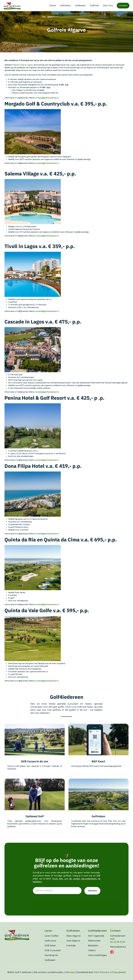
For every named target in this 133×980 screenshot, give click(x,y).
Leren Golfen (52, 941)
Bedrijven (93, 951)
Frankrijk (71, 951)
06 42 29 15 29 (118, 947)
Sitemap (70, 977)
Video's (92, 955)
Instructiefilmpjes (97, 960)
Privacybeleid (119, 977)
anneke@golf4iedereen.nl (47, 98)
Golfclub (94, 6)
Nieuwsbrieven (118, 952)
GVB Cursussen (53, 955)
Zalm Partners (102, 977)
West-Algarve (73, 941)
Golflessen (80, 6)
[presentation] (50, 904)
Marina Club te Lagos (23, 65)
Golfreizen (65, 6)
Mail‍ (112, 944)
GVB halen (50, 951)
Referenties (94, 946)
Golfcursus (50, 946)
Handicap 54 (51, 960)
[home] (12, 6)
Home (53, 6)
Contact (123, 6)
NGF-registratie (96, 941)
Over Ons (108, 6)
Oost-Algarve (73, 946)
